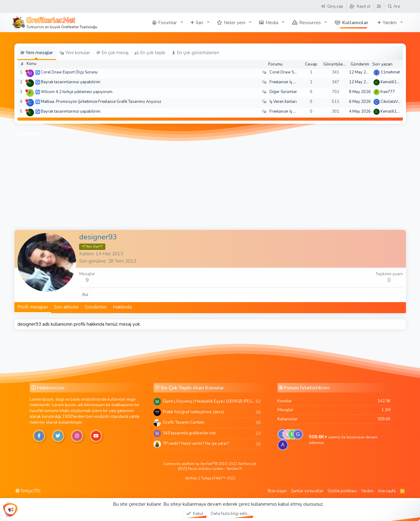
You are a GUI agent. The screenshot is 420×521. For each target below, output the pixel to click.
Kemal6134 (391, 82)
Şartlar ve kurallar (307, 491)
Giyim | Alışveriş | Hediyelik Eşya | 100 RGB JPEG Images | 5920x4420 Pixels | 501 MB (209, 401)
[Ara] (394, 6)
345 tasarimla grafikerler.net (189, 433)
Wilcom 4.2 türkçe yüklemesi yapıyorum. (77, 92)
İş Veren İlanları (283, 102)
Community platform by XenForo (210, 464)
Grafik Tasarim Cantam (184, 422)
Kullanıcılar (355, 23)
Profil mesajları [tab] (33, 307)
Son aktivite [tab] (66, 307)
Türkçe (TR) (28, 491)
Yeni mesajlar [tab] (37, 53)
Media (272, 23)
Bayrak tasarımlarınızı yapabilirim (71, 82)
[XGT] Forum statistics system (210, 469)
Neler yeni (235, 23)
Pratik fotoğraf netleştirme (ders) (193, 412)
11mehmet (390, 72)
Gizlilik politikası (342, 491)
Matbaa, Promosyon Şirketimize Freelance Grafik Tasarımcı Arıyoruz (101, 102)
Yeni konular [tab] (75, 53)
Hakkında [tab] (122, 307)
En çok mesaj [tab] (112, 53)
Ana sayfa (387, 491)
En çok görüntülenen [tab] (195, 53)
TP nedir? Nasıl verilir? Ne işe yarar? (196, 443)
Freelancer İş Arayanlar (290, 82)
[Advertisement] (210, 184)
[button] (182, 22)
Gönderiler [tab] (96, 307)
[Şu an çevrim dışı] (27, 71)
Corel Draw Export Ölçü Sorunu (69, 72)
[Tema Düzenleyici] (379, 6)
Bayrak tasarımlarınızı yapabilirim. (71, 111)
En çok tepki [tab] (150, 53)
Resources (310, 23)
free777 (388, 92)
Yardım (390, 23)
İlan (199, 23)
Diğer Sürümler (283, 92)
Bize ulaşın (277, 491)
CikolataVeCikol (395, 102)
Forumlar (167, 23)
